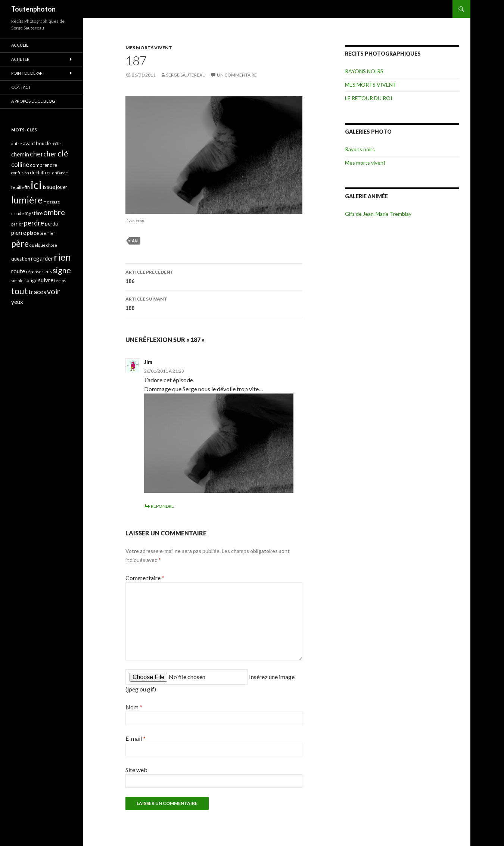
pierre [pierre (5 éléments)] (19, 233)
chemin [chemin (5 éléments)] (20, 154)
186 (214, 276)
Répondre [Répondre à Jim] (162, 506)
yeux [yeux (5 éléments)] (17, 302)
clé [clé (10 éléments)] (63, 153)
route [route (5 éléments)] (18, 271)
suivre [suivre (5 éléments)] (46, 280)
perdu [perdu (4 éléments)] (51, 224)
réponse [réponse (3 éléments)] (34, 272)
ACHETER (20, 59)
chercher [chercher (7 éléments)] (43, 154)
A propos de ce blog (33, 101)
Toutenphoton (33, 9)
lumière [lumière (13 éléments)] (27, 200)
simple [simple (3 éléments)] (17, 281)
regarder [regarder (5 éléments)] (42, 258)
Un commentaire (237, 75)
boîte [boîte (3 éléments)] (56, 144)
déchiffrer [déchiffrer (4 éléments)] (41, 172)
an (135, 241)
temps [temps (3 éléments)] (60, 281)
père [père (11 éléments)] (20, 243)
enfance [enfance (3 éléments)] (60, 173)
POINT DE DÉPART (28, 73)
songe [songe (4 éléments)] (31, 280)
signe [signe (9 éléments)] (62, 270)
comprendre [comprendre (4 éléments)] (43, 165)
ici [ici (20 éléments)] (36, 185)
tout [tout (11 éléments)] (19, 291)
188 (214, 303)
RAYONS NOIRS (364, 71)
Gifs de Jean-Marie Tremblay (378, 214)
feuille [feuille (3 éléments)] (18, 187)
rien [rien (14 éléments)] (62, 257)
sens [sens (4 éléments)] (47, 271)
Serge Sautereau (186, 75)
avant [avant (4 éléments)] (29, 143)
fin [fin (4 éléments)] (27, 187)
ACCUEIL (20, 45)
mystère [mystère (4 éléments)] (34, 213)
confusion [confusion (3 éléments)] (20, 173)
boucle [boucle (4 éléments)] (43, 143)
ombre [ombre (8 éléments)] (54, 212)
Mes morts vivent (365, 163)
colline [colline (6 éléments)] (20, 164)
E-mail (136, 738)
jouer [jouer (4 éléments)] (62, 187)
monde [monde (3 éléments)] (18, 213)
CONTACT (21, 87)
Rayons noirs (360, 149)
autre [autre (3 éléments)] (17, 144)
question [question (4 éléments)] (21, 259)
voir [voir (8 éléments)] (54, 291)
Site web (136, 770)
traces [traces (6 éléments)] (37, 292)
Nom (134, 707)
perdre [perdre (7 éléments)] (34, 223)
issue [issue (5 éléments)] (49, 187)
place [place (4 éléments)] (33, 233)
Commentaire (145, 578)
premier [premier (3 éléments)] (47, 233)
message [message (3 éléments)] (52, 202)
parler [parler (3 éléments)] (17, 224)
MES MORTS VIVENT (149, 48)
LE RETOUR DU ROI (369, 98)
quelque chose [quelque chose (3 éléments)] (43, 245)
